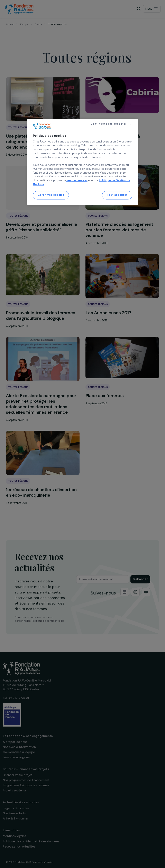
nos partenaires (77, 181)
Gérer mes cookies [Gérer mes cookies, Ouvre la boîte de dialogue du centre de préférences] (51, 195)
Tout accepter (117, 195)
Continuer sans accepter (109, 124)
